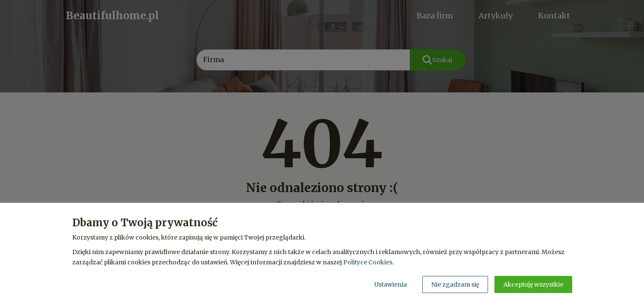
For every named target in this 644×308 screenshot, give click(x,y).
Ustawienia (391, 284)
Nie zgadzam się (455, 284)
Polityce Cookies (368, 262)
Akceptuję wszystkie (533, 284)
